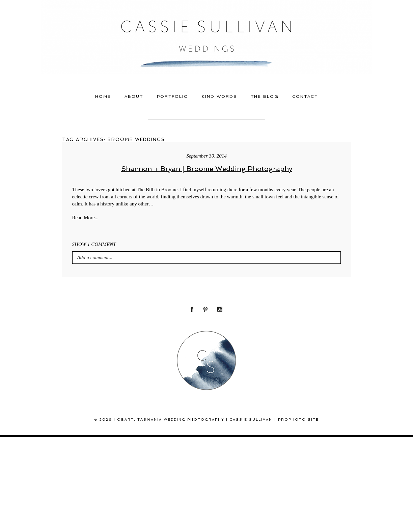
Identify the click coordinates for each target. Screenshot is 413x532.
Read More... (85, 218)
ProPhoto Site (298, 419)
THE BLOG (265, 96)
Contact (305, 96)
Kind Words (219, 96)
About (134, 96)
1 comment (94, 244)
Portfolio (173, 96)
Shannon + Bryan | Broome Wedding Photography (207, 169)
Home (103, 96)
